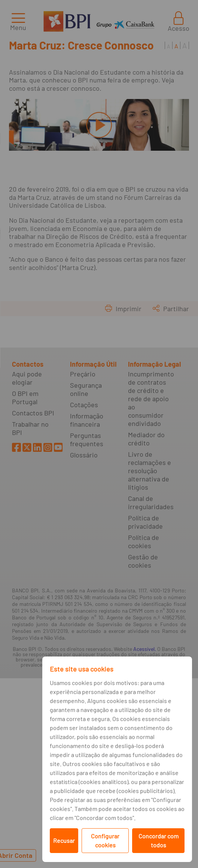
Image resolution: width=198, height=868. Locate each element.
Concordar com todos (159, 840)
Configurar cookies (105, 840)
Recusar (64, 840)
